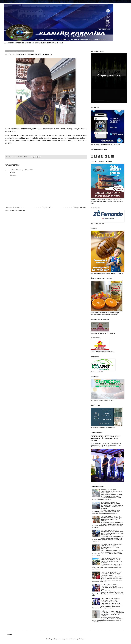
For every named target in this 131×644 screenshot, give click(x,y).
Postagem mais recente (12, 208)
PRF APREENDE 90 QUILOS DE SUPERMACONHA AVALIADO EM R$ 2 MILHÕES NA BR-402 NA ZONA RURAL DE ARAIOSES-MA (112, 533)
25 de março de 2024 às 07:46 (25, 170)
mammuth (69, 639)
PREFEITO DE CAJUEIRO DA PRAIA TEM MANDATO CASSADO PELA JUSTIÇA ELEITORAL (111, 574)
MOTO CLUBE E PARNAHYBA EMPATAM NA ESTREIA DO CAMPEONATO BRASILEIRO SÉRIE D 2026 (112, 587)
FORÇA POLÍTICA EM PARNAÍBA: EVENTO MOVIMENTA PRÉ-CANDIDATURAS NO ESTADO (106, 438)
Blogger (83, 639)
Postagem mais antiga (80, 208)
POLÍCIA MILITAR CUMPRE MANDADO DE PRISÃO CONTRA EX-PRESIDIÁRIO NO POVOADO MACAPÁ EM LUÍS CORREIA (112, 613)
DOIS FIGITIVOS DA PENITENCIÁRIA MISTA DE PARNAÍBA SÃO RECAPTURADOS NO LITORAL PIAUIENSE (112, 547)
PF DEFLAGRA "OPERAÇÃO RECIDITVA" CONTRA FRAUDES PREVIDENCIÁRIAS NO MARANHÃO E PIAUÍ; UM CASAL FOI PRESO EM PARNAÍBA (112, 506)
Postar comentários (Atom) (18, 211)
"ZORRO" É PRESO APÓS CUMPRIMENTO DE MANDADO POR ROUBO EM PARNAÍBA (112, 492)
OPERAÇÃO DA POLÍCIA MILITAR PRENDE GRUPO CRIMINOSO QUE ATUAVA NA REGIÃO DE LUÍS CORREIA (111, 519)
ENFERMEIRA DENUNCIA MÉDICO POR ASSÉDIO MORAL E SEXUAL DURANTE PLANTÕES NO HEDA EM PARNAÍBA (112, 561)
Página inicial (46, 208)
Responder (13, 175)
